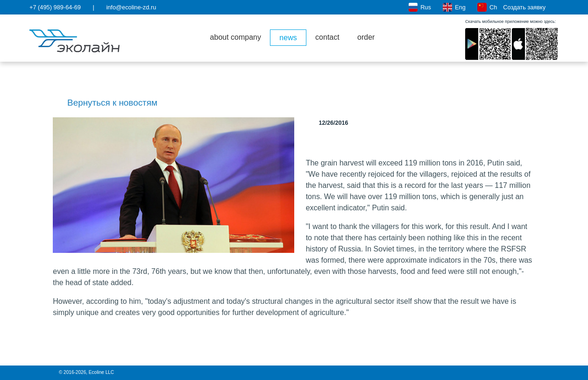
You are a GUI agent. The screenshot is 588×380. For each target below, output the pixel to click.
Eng (454, 7)
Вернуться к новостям (105, 103)
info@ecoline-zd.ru (131, 7)
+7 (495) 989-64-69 (55, 7)
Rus (420, 7)
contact (327, 37)
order (366, 37)
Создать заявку (530, 7)
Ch (487, 7)
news (288, 38)
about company (236, 37)
